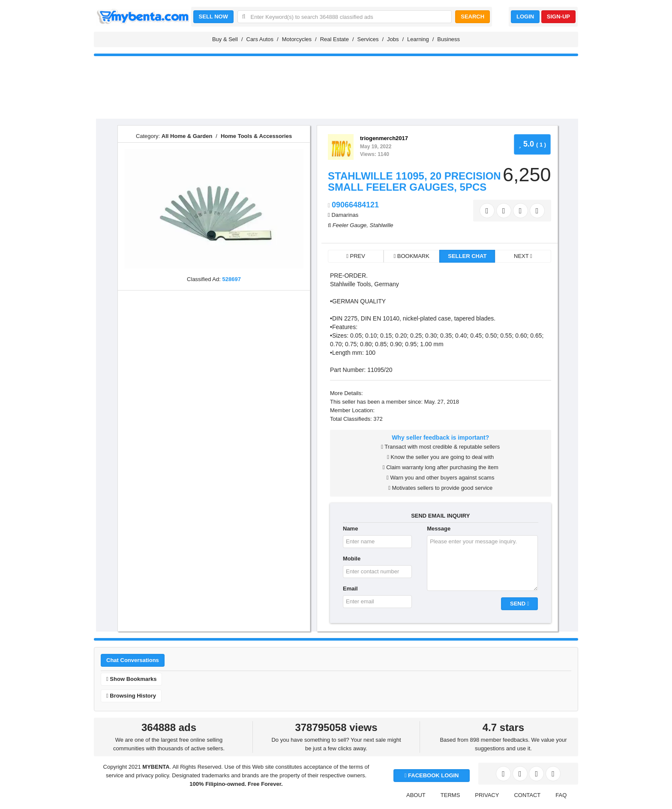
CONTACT (527, 795)
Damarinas (345, 215)
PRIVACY (487, 795)
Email (350, 589)
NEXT (523, 256)
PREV (356, 256)
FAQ (561, 795)
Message (439, 529)
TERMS (450, 795)
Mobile (352, 559)
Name (350, 529)
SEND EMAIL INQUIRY (440, 516)
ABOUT (416, 795)
